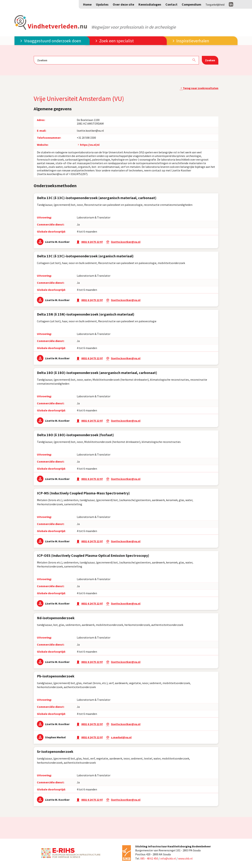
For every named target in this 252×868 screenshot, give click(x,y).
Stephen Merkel (55, 737)
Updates (102, 4)
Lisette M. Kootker (57, 242)
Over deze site (123, 4)
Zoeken (210, 60)
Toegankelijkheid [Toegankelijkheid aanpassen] (215, 5)
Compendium (191, 4)
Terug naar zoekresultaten (201, 88)
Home (87, 4)
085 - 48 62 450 (149, 858)
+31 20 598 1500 (86, 138)
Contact (171, 4)
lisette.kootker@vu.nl (90, 131)
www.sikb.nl (185, 858)
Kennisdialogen (150, 4)
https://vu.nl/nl (90, 145)
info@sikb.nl (168, 858)
